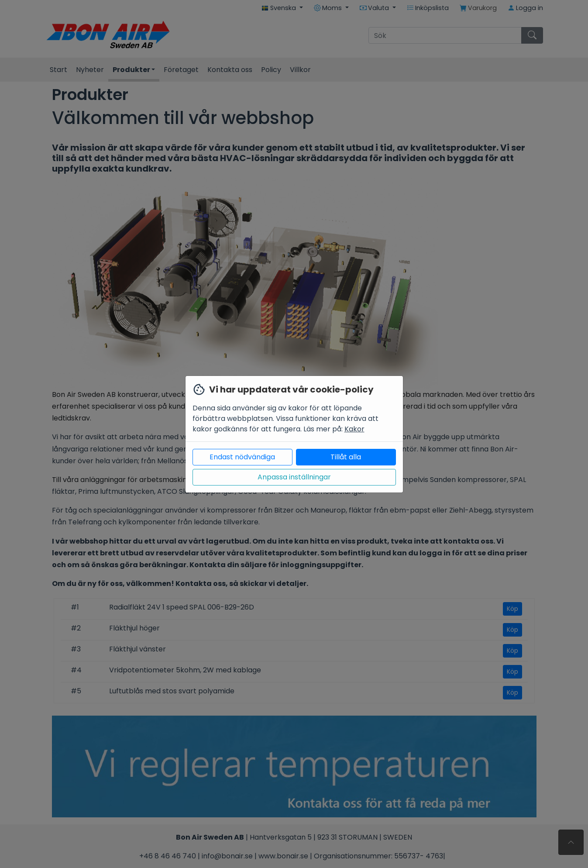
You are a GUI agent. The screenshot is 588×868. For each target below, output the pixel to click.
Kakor (354, 429)
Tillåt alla (346, 457)
